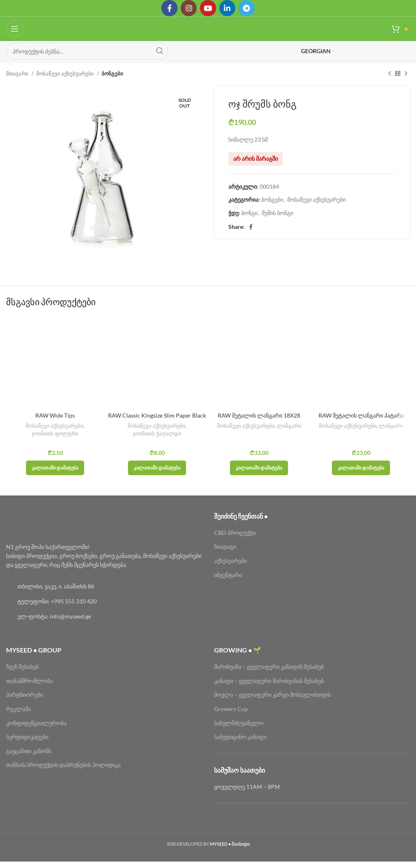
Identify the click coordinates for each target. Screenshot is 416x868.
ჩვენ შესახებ (22, 667)
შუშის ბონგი (277, 213)
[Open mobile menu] (15, 29)
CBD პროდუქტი (235, 533)
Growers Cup (231, 709)
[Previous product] (390, 74)
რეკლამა (18, 709)
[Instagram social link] (188, 8)
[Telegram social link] (247, 8)
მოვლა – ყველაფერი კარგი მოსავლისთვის (272, 695)
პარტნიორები (25, 695)
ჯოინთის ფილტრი (55, 433)
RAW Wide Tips (55, 415)
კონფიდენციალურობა (36, 723)
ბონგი (249, 213)
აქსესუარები (231, 561)
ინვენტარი (228, 575)
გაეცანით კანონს (29, 751)
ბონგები (112, 73)
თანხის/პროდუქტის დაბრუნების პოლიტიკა (63, 765)
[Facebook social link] (169, 8)
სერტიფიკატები (27, 737)
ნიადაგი (225, 546)
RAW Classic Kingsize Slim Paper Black (157, 415)
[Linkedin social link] (227, 8)
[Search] (87, 51)
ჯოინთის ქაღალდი (157, 433)
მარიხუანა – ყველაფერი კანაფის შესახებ (270, 667)
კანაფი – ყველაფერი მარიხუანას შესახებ (269, 681)
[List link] (104, 586)
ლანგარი (289, 426)
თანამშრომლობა (29, 681)
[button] (55, 468)
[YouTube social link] (208, 8)
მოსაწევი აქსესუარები (66, 73)
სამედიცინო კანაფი (240, 737)
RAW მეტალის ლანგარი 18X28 (259, 415)
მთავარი (18, 73)
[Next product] (406, 74)
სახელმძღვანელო (239, 723)
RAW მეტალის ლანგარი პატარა (361, 415)
